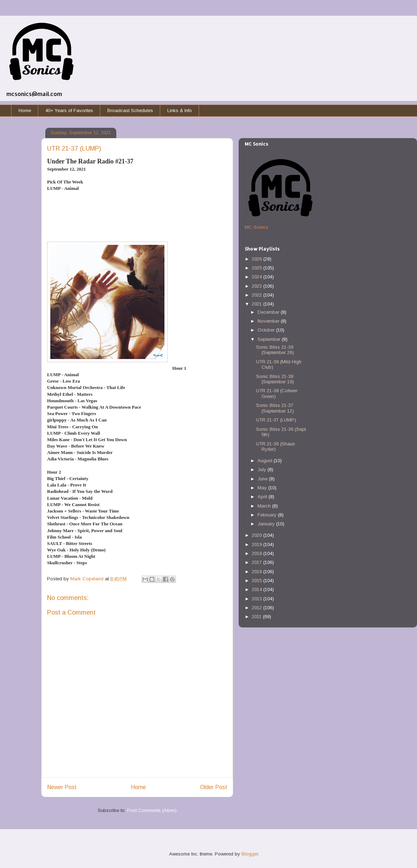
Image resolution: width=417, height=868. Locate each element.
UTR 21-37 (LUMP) (276, 420)
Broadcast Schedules (130, 110)
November (269, 321)
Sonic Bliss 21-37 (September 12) (275, 408)
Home (25, 110)
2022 (258, 295)
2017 (258, 562)
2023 (258, 286)
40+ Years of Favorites (69, 110)
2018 (258, 553)
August (266, 461)
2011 (257, 617)
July (263, 470)
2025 (258, 268)
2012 (258, 608)
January (267, 524)
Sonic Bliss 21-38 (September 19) (275, 379)
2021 (258, 304)
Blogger (250, 854)
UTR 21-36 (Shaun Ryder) (276, 447)
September (270, 339)
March (265, 506)
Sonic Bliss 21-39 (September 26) (275, 350)
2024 (258, 277)
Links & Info (180, 110)
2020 (258, 535)
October (267, 330)
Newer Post (62, 787)
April (263, 497)
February (268, 515)
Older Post (214, 787)
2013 (258, 599)
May (263, 488)
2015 (258, 581)
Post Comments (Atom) (152, 810)
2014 (258, 589)
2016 (258, 572)
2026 (258, 259)
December (269, 312)
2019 (258, 544)
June (263, 479)
